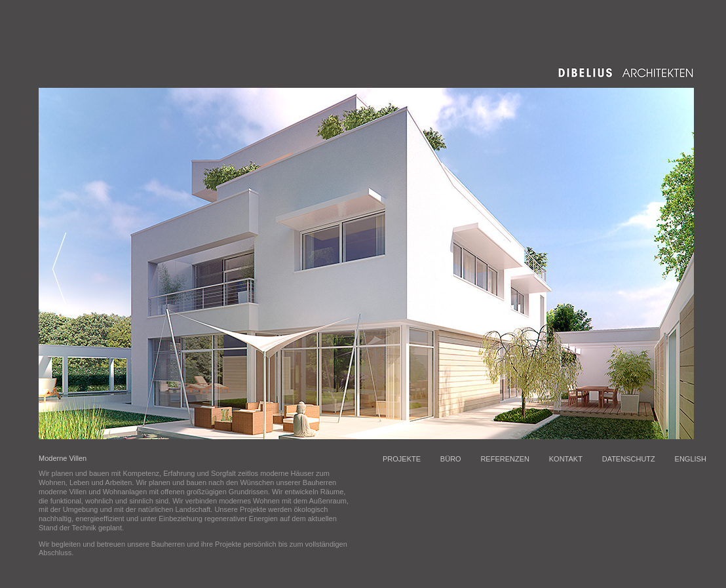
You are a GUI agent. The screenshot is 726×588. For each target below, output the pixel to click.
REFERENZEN (505, 459)
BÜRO (451, 459)
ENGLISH (691, 459)
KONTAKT (566, 459)
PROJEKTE (402, 459)
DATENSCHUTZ (629, 459)
